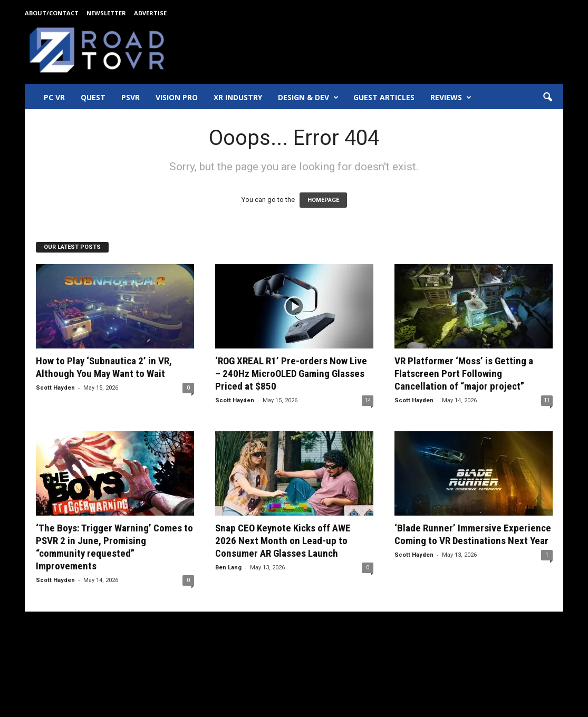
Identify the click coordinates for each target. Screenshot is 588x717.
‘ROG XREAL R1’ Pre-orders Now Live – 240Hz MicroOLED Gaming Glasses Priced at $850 (291, 374)
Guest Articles (384, 97)
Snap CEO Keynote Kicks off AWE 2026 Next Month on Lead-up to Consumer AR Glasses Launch (283, 541)
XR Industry (238, 97)
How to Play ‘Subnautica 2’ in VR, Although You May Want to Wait (104, 367)
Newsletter (106, 13)
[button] (547, 98)
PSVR (131, 97)
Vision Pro (177, 97)
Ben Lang (228, 568)
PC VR (54, 97)
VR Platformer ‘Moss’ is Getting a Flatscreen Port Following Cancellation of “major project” (464, 374)
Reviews (451, 98)
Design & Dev (308, 98)
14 (368, 400)
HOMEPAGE (323, 200)
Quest (93, 97)
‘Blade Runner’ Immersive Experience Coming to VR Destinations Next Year (473, 534)
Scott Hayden (55, 388)
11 (547, 400)
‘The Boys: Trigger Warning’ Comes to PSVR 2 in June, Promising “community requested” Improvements (114, 547)
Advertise (150, 13)
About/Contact (52, 13)
